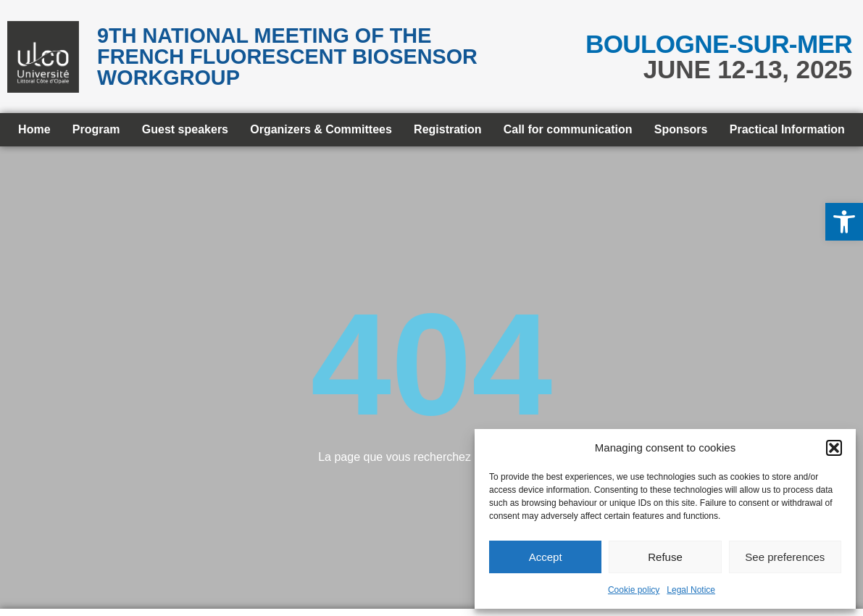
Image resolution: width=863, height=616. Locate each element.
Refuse (665, 557)
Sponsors (681, 129)
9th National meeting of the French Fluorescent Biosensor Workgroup (287, 57)
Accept (546, 557)
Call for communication (568, 129)
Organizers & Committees (321, 129)
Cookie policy (634, 590)
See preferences (785, 557)
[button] (844, 222)
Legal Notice (691, 590)
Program (96, 129)
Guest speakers (185, 129)
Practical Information (787, 129)
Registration (447, 129)
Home (34, 129)
